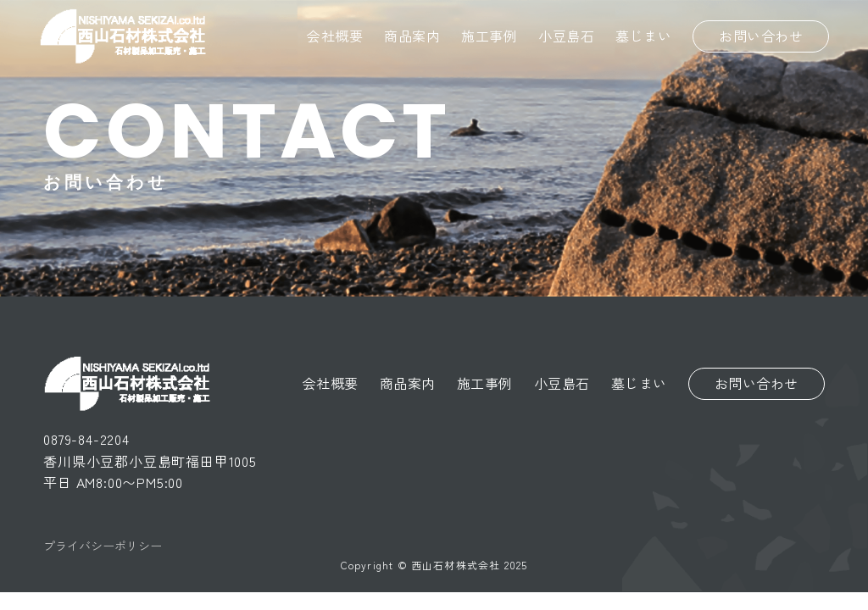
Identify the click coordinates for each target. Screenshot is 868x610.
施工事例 (489, 36)
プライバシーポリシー (103, 546)
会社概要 (335, 36)
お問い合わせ (761, 36)
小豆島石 (566, 36)
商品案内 (412, 36)
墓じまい (643, 36)
